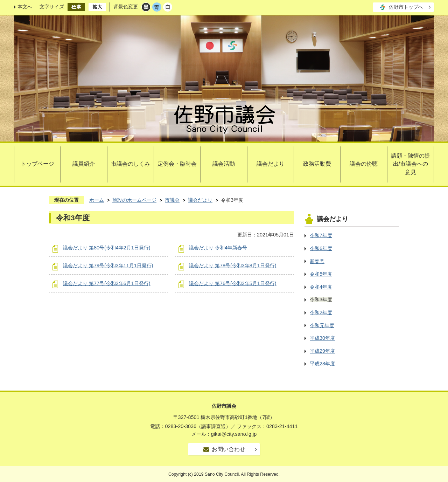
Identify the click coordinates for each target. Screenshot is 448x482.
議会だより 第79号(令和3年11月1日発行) (108, 266)
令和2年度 (321, 312)
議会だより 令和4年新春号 (218, 248)
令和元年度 (322, 325)
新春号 (317, 261)
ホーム (97, 200)
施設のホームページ (134, 200)
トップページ (37, 164)
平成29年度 (322, 351)
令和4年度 (321, 287)
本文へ (25, 7)
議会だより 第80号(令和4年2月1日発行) (107, 248)
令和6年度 (321, 248)
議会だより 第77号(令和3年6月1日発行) (107, 283)
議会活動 (224, 164)
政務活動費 (317, 164)
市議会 (172, 200)
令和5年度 (321, 274)
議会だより (271, 164)
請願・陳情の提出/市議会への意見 (411, 164)
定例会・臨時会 (177, 164)
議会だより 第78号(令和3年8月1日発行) (233, 266)
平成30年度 (322, 338)
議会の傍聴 (364, 164)
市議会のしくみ (131, 164)
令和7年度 (321, 235)
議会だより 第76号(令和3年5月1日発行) (233, 283)
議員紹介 (84, 164)
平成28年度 (322, 364)
